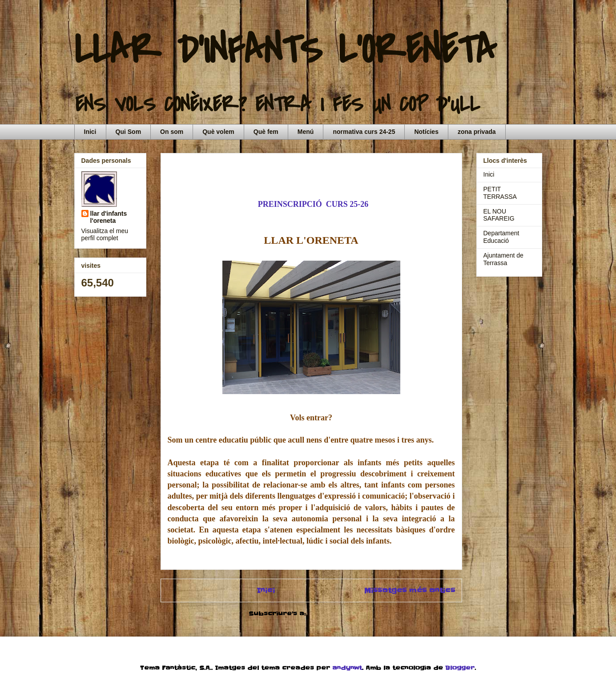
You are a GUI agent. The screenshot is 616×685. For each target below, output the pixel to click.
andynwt (347, 668)
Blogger (460, 668)
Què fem (266, 132)
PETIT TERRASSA (500, 193)
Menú (306, 132)
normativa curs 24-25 (364, 132)
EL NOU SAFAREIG (499, 215)
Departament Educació (501, 237)
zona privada (477, 132)
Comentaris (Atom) (341, 613)
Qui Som (129, 132)
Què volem (218, 132)
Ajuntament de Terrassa (503, 259)
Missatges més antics (410, 590)
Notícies (426, 132)
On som (172, 132)
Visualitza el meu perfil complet (105, 234)
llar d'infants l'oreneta (109, 217)
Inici (90, 132)
